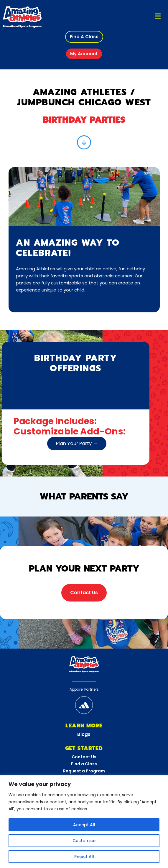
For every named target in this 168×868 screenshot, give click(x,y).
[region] (84, 822)
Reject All (84, 857)
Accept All (84, 825)
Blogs (84, 734)
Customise (84, 841)
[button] (84, 37)
